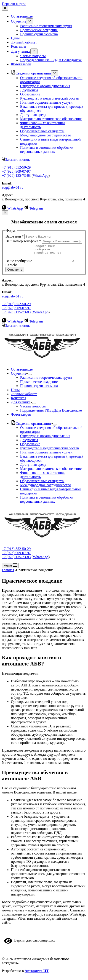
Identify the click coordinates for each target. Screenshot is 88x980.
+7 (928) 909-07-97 (16, 171)
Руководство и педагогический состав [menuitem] (49, 98)
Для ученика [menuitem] (21, 51)
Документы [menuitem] (29, 90)
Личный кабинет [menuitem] (24, 42)
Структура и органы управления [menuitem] (45, 86)
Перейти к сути (14, 4)
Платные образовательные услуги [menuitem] (46, 102)
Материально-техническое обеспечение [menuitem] (51, 119)
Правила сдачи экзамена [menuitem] (39, 34)
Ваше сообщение (19, 264)
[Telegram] (33, 208)
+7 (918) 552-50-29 (16, 167)
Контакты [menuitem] (19, 46)
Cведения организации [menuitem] (31, 73)
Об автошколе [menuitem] (22, 16)
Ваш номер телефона (24, 241)
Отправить (15, 273)
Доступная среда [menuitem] (33, 115)
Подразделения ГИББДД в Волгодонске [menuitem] (51, 60)
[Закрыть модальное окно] (5, 213)
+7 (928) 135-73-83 (16, 175)
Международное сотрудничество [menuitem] (46, 135)
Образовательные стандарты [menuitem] (42, 131)
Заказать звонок (16, 160)
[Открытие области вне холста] (10, 569)
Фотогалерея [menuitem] (21, 64)
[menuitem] (30, 21)
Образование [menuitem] (30, 94)
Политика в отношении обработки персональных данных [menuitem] (47, 150)
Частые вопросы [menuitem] (33, 56)
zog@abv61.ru (13, 187)
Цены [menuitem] (15, 38)
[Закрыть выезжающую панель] (5, 8)
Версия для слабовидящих (30, 944)
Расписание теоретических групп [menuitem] (46, 26)
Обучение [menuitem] (19, 21)
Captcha (11, 268)
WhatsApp (41, 175)
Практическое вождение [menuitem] (39, 30)
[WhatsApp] (13, 208)
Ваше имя (15, 236)
